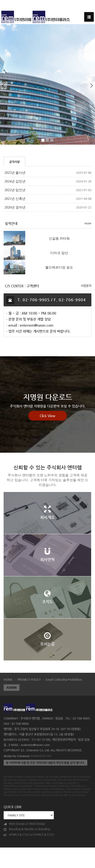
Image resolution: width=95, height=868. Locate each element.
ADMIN (12, 687)
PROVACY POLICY (29, 680)
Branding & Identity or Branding (27, 829)
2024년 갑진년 (15, 181)
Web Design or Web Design (24, 824)
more (88, 223)
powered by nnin (41, 756)
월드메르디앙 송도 (59, 267)
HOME (8, 680)
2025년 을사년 (15, 173)
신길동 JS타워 (59, 238)
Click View (47, 427)
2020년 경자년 (15, 207)
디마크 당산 (59, 253)
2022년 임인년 (15, 190)
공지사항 (14, 162)
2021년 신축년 (15, 199)
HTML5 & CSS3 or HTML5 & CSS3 (29, 835)
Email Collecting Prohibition (64, 680)
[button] (3, 84)
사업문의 (86, 286)
